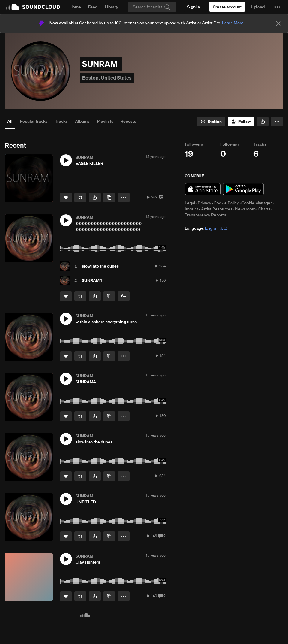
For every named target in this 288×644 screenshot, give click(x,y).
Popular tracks (34, 121)
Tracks (61, 121)
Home (75, 7)
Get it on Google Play (243, 189)
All (10, 121)
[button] (277, 7)
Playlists (105, 121)
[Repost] (80, 198)
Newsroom (245, 209)
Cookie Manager (257, 203)
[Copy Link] (109, 198)
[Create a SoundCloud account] (227, 7)
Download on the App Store (203, 189)
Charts (264, 209)
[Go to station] (211, 122)
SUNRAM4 (92, 280)
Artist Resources (217, 209)
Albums (82, 121)
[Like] (66, 198)
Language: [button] (206, 228)
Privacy (204, 203)
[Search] (152, 7)
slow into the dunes (100, 266)
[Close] (278, 23)
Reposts (128, 121)
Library (111, 7)
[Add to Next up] (124, 296)
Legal (190, 203)
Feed (93, 7)
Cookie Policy (226, 203)
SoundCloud (32, 7)
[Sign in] (194, 7)
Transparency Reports (205, 215)
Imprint (192, 209)
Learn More (233, 23)
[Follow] (241, 122)
